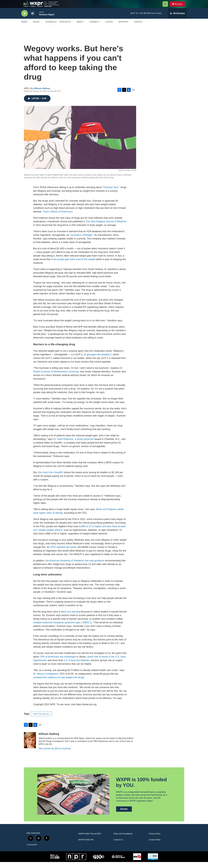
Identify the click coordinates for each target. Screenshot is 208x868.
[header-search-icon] (167, 7)
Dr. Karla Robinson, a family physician (74, 445)
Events (138, 28)
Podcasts (65, 28)
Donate (180, 7)
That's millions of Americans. (58, 218)
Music (36, 28)
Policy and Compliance (123, 840)
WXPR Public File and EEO (90, 840)
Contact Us (118, 846)
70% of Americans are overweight (58, 663)
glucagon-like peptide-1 (99, 360)
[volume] (33, 19)
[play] (25, 19)
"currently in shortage (81, 241)
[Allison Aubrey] (30, 746)
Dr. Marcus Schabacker (46, 680)
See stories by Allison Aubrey (55, 754)
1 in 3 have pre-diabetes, (77, 666)
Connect (94, 28)
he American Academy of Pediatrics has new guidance (75, 567)
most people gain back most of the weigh (73, 265)
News (24, 28)
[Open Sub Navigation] (29, 28)
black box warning (71, 618)
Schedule (51, 28)
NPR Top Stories (41, 720)
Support (123, 28)
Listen (109, 28)
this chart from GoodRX (51, 478)
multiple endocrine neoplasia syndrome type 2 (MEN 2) (63, 628)
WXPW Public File (86, 846)
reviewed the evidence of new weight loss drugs (59, 683)
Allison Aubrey (42, 94)
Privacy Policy (154, 840)
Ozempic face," (112, 193)
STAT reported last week (63, 553)
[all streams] (177, 19)
